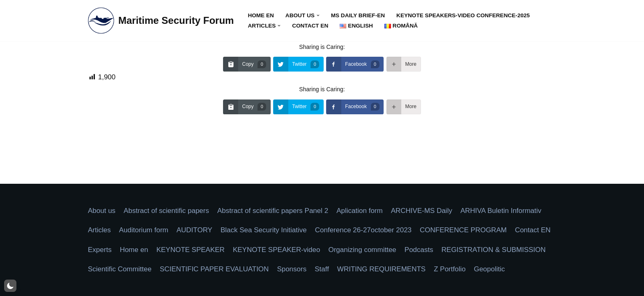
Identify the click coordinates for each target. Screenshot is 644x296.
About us (102, 211)
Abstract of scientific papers (166, 211)
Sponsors (292, 269)
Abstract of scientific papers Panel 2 (273, 211)
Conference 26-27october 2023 (363, 230)
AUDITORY (194, 230)
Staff (322, 269)
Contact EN (310, 26)
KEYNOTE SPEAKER (191, 250)
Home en (261, 15)
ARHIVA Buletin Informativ (501, 211)
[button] (318, 15)
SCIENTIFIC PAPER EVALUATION (214, 269)
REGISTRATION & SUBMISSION (494, 250)
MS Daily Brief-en (358, 15)
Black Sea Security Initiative (264, 230)
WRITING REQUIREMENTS (381, 269)
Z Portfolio (450, 269)
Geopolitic (490, 269)
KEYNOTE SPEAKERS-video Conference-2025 (463, 15)
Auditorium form (144, 230)
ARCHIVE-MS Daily (422, 211)
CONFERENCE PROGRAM (463, 230)
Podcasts (419, 250)
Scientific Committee (120, 269)
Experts (100, 250)
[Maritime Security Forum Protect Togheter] (161, 21)
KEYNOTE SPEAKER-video (277, 250)
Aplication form (359, 211)
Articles (99, 230)
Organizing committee (362, 250)
